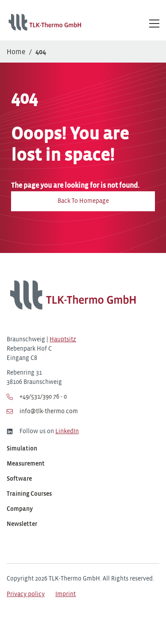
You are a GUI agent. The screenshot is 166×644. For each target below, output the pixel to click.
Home (16, 52)
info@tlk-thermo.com (42, 411)
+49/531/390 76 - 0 (37, 397)
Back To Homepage (83, 201)
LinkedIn (67, 432)
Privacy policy (26, 595)
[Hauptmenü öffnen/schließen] (154, 23)
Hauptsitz (63, 340)
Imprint (66, 595)
